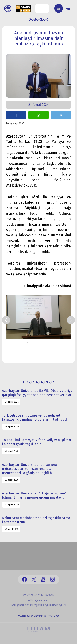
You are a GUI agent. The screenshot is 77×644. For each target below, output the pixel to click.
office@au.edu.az (39, 600)
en (68, 8)
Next (71, 320)
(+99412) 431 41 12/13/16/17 (39, 595)
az (59, 8)
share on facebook (16, 115)
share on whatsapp (38, 115)
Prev (6, 320)
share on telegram (61, 115)
